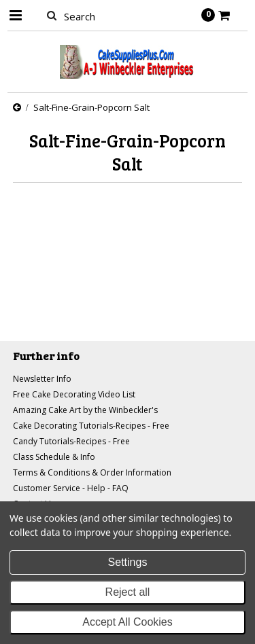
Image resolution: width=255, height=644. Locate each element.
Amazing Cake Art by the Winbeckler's (85, 410)
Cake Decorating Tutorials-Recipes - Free (91, 426)
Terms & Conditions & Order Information (92, 472)
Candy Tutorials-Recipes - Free (71, 441)
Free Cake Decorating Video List (74, 394)
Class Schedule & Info (54, 457)
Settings (128, 562)
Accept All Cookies (128, 622)
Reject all (128, 592)
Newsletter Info (42, 379)
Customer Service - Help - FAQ (71, 488)
